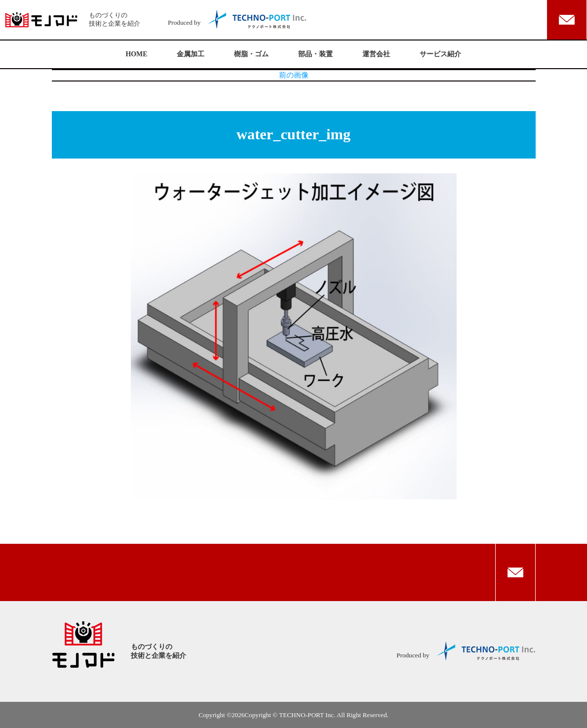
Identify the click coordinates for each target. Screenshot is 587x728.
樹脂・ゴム (251, 54)
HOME (137, 54)
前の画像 (294, 75)
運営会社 (376, 54)
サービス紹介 (440, 54)
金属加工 (191, 54)
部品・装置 (315, 54)
